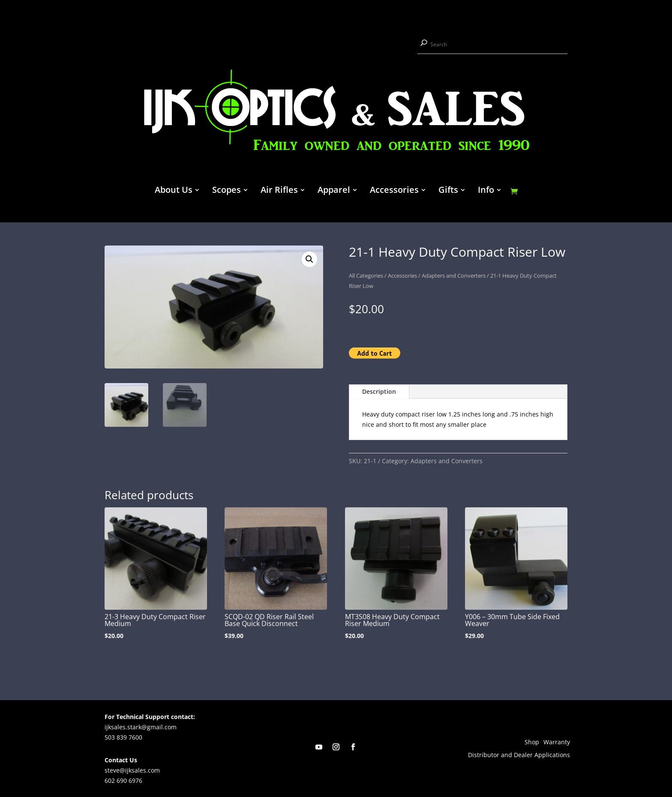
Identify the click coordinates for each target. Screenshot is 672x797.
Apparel (334, 191)
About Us (174, 191)
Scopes (226, 191)
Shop (532, 743)
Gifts (448, 191)
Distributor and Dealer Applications (519, 755)
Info (486, 191)
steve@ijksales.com (132, 770)
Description (379, 391)
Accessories (394, 191)
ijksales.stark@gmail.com (141, 727)
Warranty (557, 743)
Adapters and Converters (454, 276)
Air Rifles (279, 191)
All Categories (366, 276)
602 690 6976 (123, 781)
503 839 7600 (123, 737)
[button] (309, 259)
